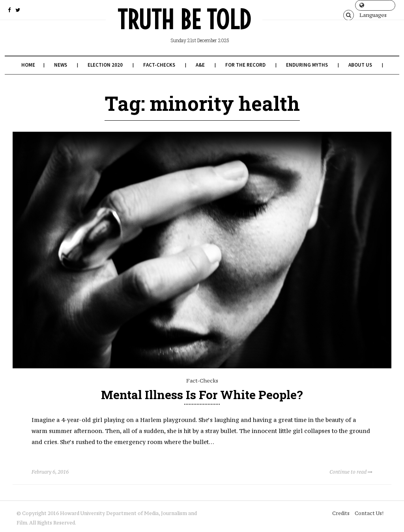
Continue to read (351, 472)
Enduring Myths (307, 65)
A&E (200, 65)
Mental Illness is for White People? (202, 395)
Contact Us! (369, 513)
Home (28, 65)
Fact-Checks (159, 65)
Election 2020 (105, 65)
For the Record (245, 65)
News (61, 65)
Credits (341, 513)
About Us (360, 65)
